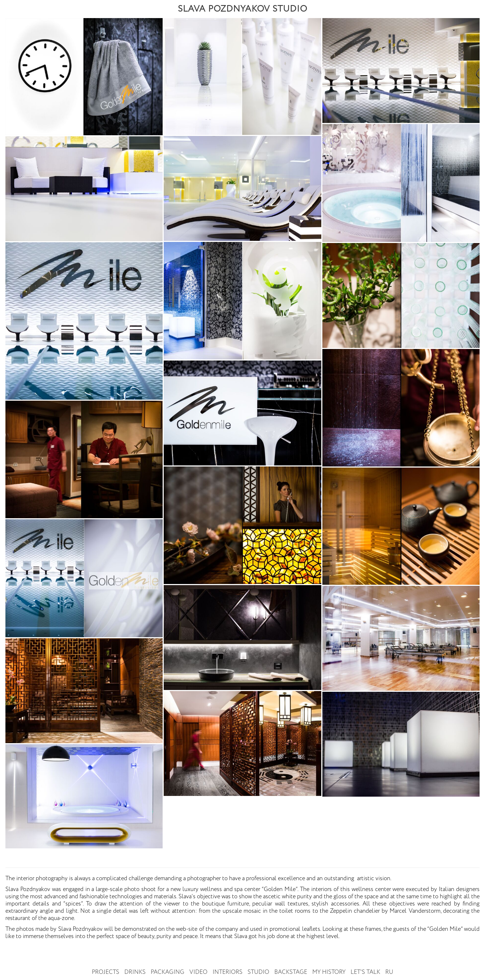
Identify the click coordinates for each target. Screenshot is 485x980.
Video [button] (198, 972)
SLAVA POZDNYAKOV (242, 9)
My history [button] (329, 972)
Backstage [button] (291, 972)
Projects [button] (106, 972)
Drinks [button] (135, 972)
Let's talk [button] (365, 972)
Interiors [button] (228, 972)
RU (389, 972)
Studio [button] (258, 972)
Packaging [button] (168, 972)
